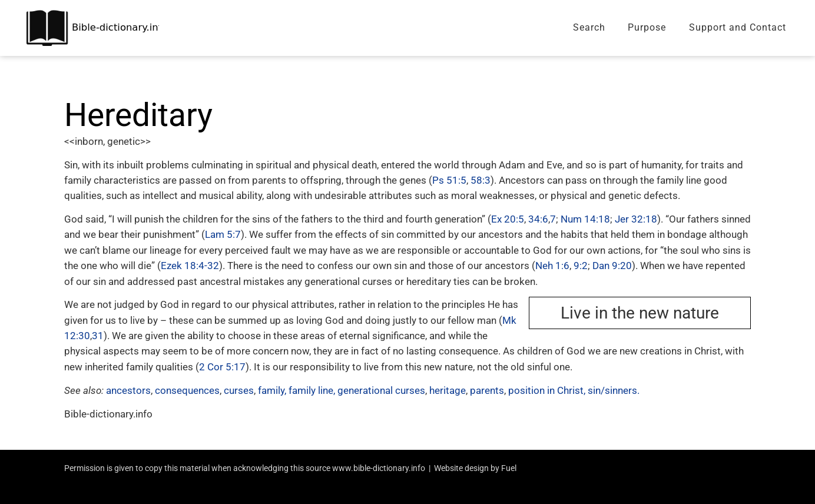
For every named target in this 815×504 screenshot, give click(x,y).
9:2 (581, 266)
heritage (448, 390)
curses (239, 390)
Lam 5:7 (223, 234)
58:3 (481, 180)
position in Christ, (547, 390)
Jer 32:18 (636, 219)
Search (589, 27)
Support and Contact (738, 27)
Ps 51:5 (449, 180)
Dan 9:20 (612, 266)
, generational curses (379, 390)
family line (311, 390)
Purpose (647, 27)
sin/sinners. (614, 390)
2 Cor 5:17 (222, 367)
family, (272, 390)
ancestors (128, 390)
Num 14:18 (585, 219)
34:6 (538, 219)
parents (487, 390)
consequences (187, 390)
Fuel (509, 468)
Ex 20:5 (508, 219)
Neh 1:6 (552, 266)
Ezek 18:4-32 (190, 266)
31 (98, 336)
